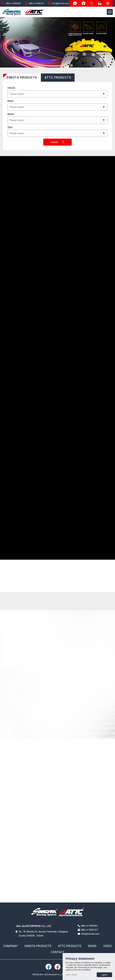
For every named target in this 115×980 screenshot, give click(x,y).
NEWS (92, 946)
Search (58, 142)
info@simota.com (59, 3)
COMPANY (10, 946)
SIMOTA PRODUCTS (38, 946)
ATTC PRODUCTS (70, 946)
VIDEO (107, 946)
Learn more (71, 975)
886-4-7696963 (12, 3)
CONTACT (57, 952)
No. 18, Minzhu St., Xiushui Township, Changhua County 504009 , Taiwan (42, 934)
